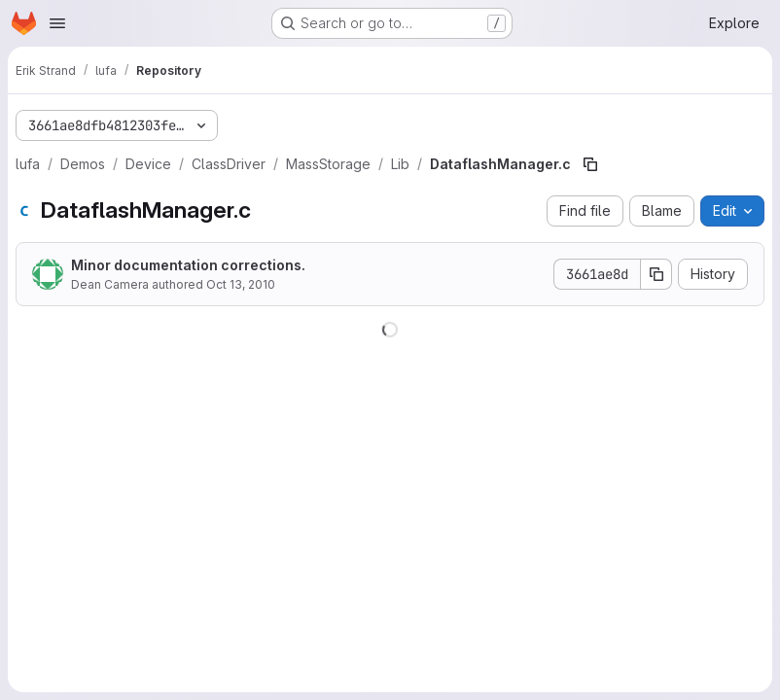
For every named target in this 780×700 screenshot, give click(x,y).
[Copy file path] (590, 164)
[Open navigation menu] (57, 23)
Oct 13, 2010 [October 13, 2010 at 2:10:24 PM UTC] (241, 284)
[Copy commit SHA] (656, 274)
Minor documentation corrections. (188, 265)
